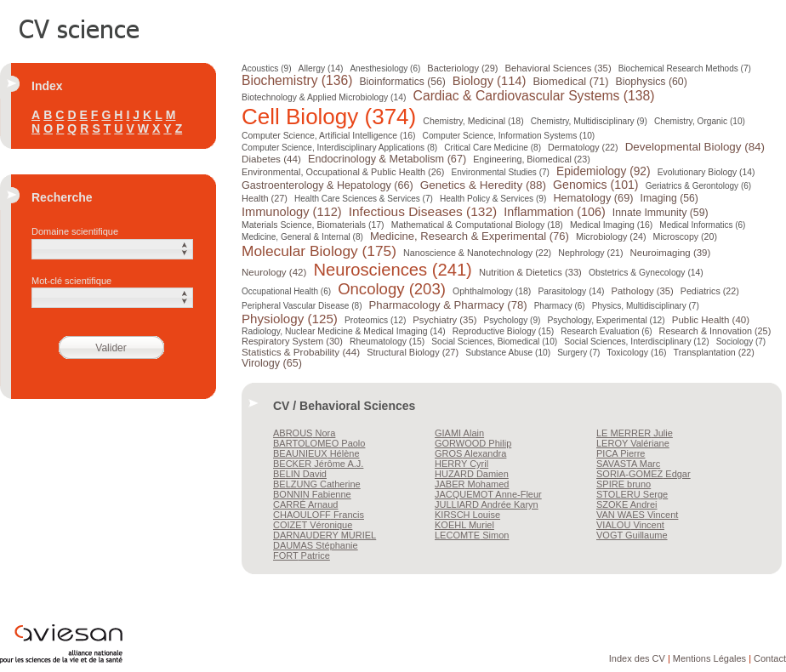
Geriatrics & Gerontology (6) (699, 186)
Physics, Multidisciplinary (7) (646, 306)
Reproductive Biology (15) (503, 331)
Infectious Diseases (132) (423, 211)
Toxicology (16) (636, 353)
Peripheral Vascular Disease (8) (302, 306)
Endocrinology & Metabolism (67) (387, 159)
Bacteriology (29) (461, 68)
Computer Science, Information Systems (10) (509, 136)
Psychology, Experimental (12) (606, 320)
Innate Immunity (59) (661, 213)
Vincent (637, 515)
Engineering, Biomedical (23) (532, 159)
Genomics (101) (595, 185)
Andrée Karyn (487, 504)
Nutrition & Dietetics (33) (530, 272)
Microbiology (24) (611, 236)
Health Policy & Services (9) (493, 199)
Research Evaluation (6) (606, 331)
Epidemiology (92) (604, 171)
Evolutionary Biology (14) (706, 172)
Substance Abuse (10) (508, 353)
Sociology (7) (741, 342)
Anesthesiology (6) (384, 68)
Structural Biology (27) (413, 352)
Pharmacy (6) (560, 306)
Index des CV (637, 658)
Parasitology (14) (571, 291)
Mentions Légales (709, 658)
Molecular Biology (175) (319, 251)
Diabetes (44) (271, 159)
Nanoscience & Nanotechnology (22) (477, 253)
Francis (319, 515)
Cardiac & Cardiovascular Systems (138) (534, 96)
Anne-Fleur (488, 494)
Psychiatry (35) (444, 320)
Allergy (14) (320, 68)
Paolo (319, 443)
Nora (304, 433)
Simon (472, 535)
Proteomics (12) (375, 320)
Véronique (313, 525)
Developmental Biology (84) (695, 147)
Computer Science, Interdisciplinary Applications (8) (339, 148)
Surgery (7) (578, 353)
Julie (635, 433)
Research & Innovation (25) (715, 331)
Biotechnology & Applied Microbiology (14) (324, 97)
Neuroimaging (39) (671, 253)
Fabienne (312, 494)
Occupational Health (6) (286, 291)
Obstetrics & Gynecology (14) (646, 273)
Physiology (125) (290, 319)
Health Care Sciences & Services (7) (364, 199)
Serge (632, 494)
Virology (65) (272, 363)
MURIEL (325, 535)
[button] (112, 249)
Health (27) (265, 198)
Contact (770, 658)
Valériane (633, 443)
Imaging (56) (669, 198)
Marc (628, 464)
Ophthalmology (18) (492, 291)
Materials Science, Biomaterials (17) (313, 225)
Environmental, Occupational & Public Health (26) (343, 172)
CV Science (80, 27)
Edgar (644, 474)
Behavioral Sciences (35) (557, 68)
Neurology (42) (274, 272)
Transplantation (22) (713, 352)
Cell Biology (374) (329, 117)
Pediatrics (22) (710, 291)
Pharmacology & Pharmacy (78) (448, 305)
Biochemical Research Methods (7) (683, 68)
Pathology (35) (643, 291)
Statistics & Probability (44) (301, 352)
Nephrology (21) (590, 253)
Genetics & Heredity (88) (483, 185)
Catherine (317, 484)
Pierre (621, 453)
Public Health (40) (711, 320)
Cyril (461, 464)
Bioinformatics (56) (402, 82)
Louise (467, 515)
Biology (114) (490, 81)
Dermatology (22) (583, 147)
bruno (624, 484)
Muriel (464, 525)
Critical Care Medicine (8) (493, 148)
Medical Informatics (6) (702, 225)
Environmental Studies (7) (501, 172)
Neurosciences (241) (392, 270)
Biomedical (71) (570, 81)
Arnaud (305, 504)
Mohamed (472, 484)
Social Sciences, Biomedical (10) (494, 342)
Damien (472, 474)
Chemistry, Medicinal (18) (473, 121)
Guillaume (632, 535)
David (300, 474)
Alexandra (470, 453)
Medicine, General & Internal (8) (302, 237)
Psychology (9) (512, 320)
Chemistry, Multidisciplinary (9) (589, 121)
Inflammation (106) (554, 212)
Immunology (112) (292, 212)
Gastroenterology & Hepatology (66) (327, 185)
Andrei (627, 504)
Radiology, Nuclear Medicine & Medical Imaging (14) (344, 331)
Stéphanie (316, 545)
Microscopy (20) (685, 236)
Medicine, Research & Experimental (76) (470, 236)
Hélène (316, 453)
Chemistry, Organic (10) (700, 121)
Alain (459, 433)
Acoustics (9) (267, 68)
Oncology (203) (392, 289)
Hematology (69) (593, 198)
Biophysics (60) (652, 82)
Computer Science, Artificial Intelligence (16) (328, 136)
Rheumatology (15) (387, 342)
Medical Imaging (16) (611, 225)
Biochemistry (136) (297, 80)
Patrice (302, 555)
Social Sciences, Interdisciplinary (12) (636, 342)
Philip (473, 443)
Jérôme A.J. (318, 464)
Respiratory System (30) (292, 341)
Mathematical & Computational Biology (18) (477, 225)
